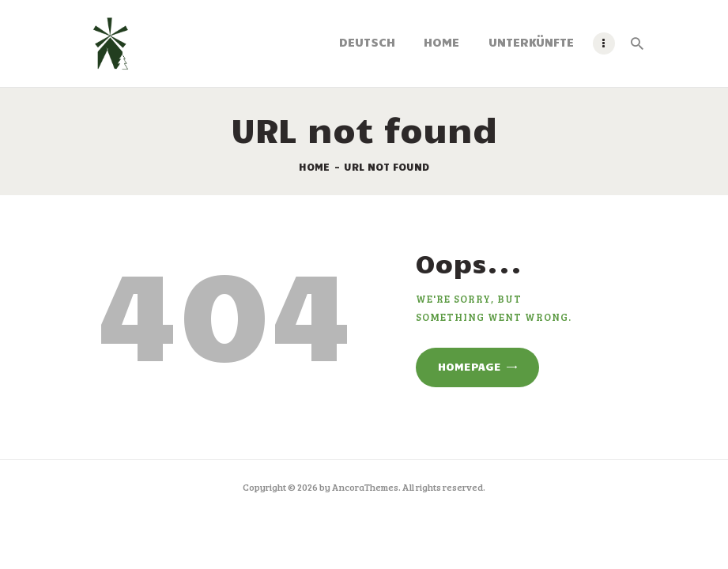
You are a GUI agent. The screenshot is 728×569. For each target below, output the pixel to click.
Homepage (470, 366)
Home (314, 167)
